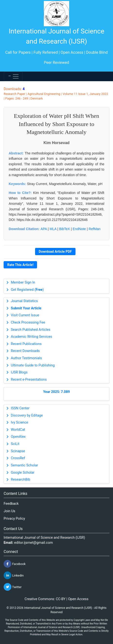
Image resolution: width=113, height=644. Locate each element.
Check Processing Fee (28, 322)
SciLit (15, 444)
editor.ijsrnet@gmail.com (34, 543)
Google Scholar (23, 473)
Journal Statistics (24, 301)
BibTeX (65, 229)
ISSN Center (20, 408)
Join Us (9, 511)
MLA (53, 229)
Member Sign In (23, 282)
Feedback (11, 504)
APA (44, 229)
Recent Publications (26, 344)
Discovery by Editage (27, 415)
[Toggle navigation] (13, 76)
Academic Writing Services (32, 337)
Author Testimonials (26, 358)
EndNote (79, 229)
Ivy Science (20, 422)
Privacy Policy (14, 519)
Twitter (13, 587)
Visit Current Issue (25, 315)
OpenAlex (18, 437)
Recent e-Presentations (29, 380)
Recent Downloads (25, 351)
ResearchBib (21, 480)
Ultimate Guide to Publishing (33, 365)
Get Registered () (27, 290)
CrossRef (18, 458)
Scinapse (18, 451)
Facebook (15, 564)
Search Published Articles (31, 330)
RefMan (94, 229)
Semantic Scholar (24, 465)
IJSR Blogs (19, 372)
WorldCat (18, 430)
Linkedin (14, 575)
